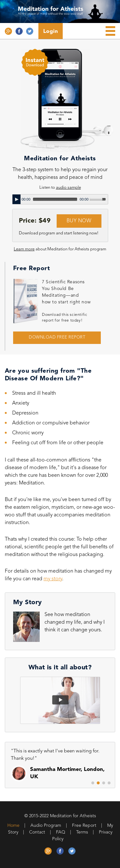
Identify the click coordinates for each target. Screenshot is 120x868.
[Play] (17, 199)
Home (13, 826)
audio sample (68, 188)
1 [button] (93, 783)
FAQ (61, 832)
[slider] (55, 199)
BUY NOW (79, 221)
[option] (61, 768)
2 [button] (98, 783)
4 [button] (109, 783)
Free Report (84, 826)
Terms (82, 832)
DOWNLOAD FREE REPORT (57, 337)
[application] (60, 199)
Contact (37, 832)
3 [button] (104, 783)
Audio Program (46, 826)
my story (53, 579)
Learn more (24, 249)
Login (51, 31)
